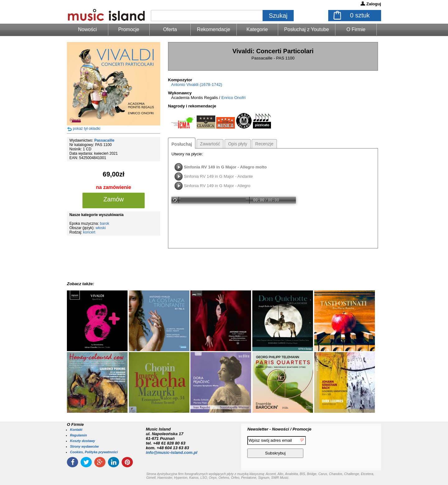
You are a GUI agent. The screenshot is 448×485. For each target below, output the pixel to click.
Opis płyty (238, 144)
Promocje (129, 29)
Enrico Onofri (234, 98)
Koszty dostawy (83, 441)
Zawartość (210, 144)
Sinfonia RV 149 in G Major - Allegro (217, 186)
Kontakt (76, 430)
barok (105, 224)
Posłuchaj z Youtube (306, 29)
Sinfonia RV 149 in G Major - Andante (218, 176)
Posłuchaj (182, 144)
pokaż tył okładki (86, 129)
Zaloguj (374, 4)
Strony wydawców (84, 446)
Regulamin (78, 435)
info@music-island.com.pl (172, 452)
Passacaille (104, 140)
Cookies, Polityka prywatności (94, 452)
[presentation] (356, 448)
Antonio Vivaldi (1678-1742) (197, 85)
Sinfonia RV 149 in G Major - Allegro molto (225, 167)
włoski (101, 228)
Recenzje (264, 144)
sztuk (360, 15)
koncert (89, 232)
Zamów (114, 199)
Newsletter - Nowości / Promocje (279, 429)
